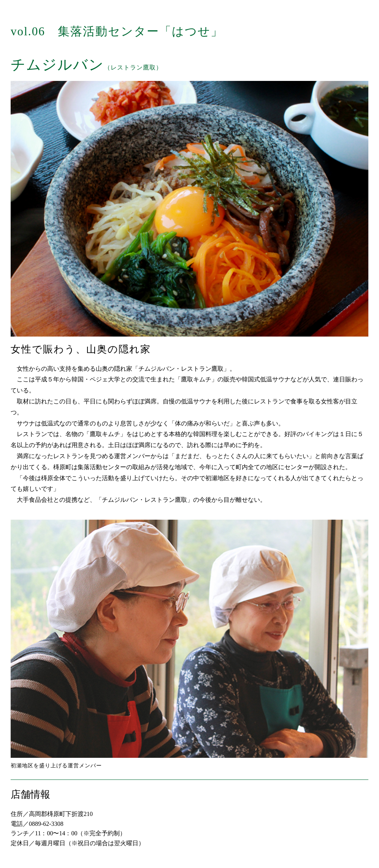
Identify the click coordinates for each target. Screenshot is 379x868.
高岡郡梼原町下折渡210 (61, 814)
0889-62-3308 (46, 824)
